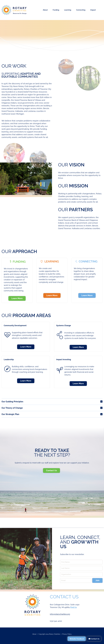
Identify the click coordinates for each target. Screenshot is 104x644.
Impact (93, 10)
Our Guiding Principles (12, 402)
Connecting (81, 10)
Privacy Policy (67, 634)
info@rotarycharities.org (60, 614)
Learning (68, 10)
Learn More (17, 298)
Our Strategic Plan (10, 414)
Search (100, 10)
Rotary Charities (14, 10)
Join (97, 580)
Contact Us (51, 470)
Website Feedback (77, 639)
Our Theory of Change (12, 408)
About (45, 10)
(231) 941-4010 (56, 621)
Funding (56, 10)
